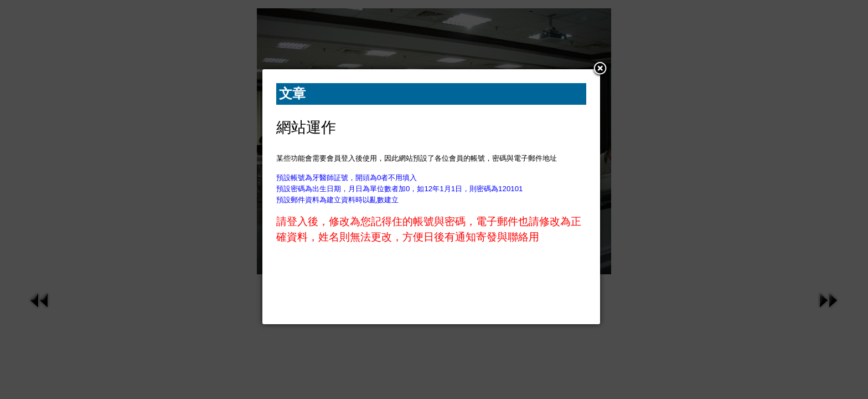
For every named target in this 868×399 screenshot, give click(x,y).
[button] (600, 69)
